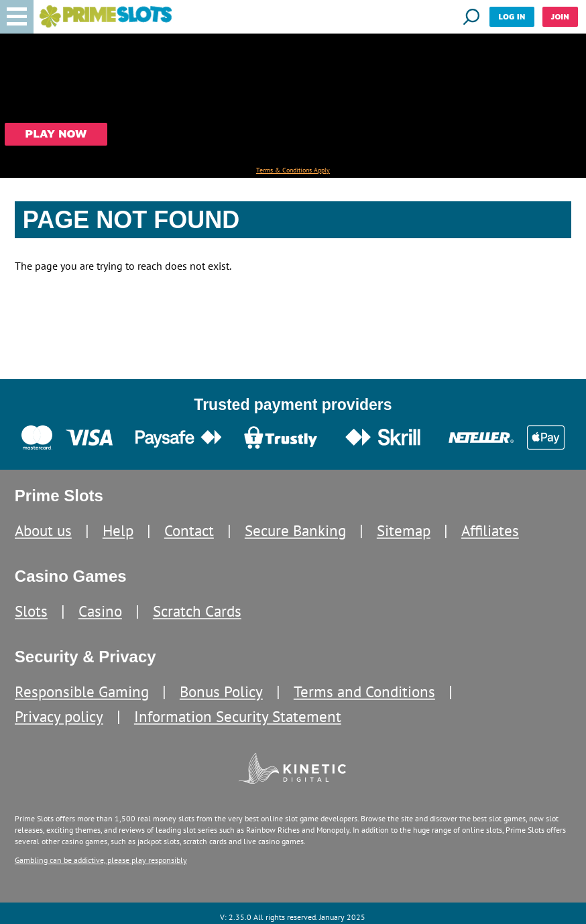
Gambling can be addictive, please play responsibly (101, 860)
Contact (189, 530)
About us (43, 530)
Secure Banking (295, 530)
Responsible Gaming (82, 691)
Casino (100, 611)
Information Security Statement (238, 716)
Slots (31, 611)
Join (560, 16)
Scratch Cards (197, 611)
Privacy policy (59, 716)
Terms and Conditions (364, 691)
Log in (512, 16)
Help (118, 530)
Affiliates (490, 530)
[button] (17, 17)
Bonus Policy (221, 691)
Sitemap (404, 530)
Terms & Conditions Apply (293, 170)
